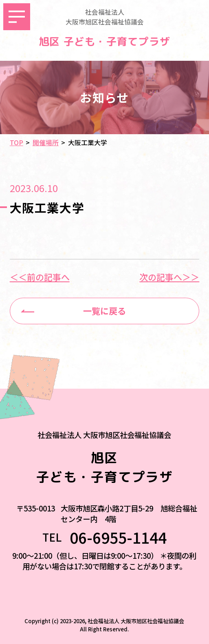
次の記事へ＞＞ (169, 277)
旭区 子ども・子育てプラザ (104, 41)
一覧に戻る (104, 311)
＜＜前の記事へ (40, 277)
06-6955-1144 (118, 537)
